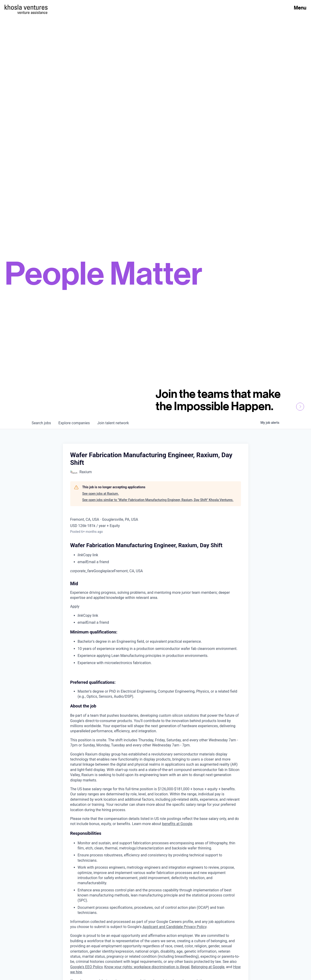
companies (74, 423)
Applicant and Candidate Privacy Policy (174, 927)
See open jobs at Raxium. (101, 494)
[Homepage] (26, 7)
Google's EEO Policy (87, 967)
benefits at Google (177, 824)
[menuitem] (159, 555)
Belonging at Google (208, 967)
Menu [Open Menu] (300, 8)
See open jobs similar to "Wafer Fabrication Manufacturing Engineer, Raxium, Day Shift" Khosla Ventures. (158, 500)
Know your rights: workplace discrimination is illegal (147, 967)
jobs (41, 423)
